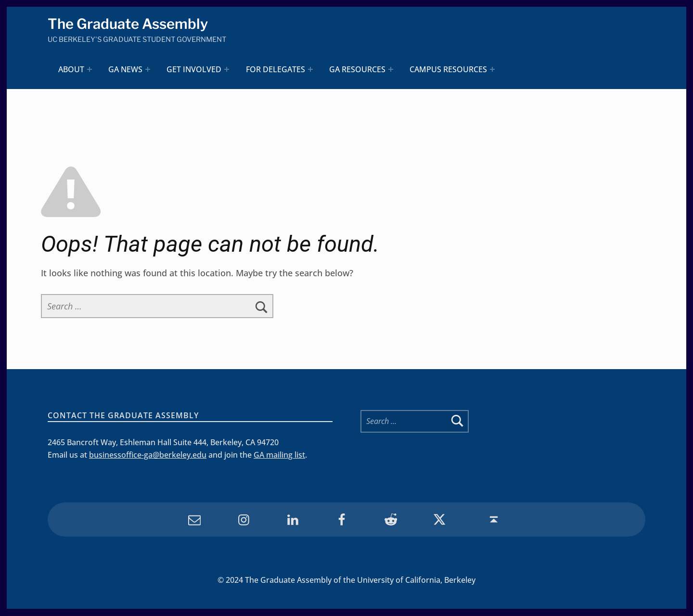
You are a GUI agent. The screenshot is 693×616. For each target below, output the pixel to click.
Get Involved (194, 69)
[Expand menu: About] (90, 70)
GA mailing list (279, 455)
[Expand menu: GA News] (148, 70)
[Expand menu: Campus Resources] (493, 70)
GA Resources (357, 69)
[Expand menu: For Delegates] (310, 70)
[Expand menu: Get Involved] (227, 70)
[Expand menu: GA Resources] (391, 70)
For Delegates (276, 69)
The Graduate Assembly (128, 24)
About (71, 69)
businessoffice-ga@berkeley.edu (148, 455)
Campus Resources (448, 69)
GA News (125, 69)
